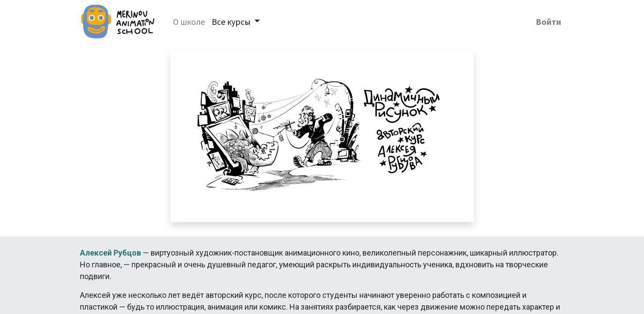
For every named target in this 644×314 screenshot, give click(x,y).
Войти (548, 22)
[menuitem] (189, 22)
